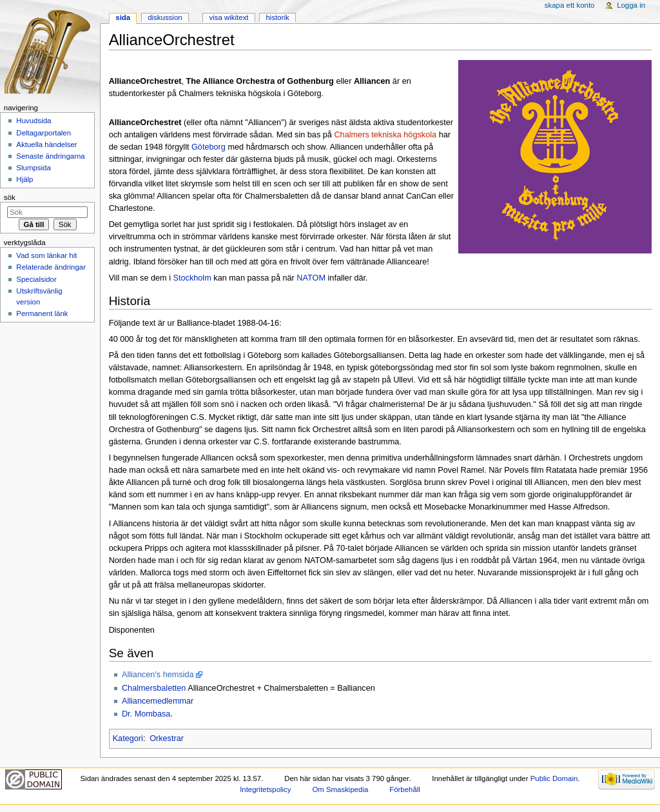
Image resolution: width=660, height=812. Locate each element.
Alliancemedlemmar (158, 701)
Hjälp (24, 179)
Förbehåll (405, 789)
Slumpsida (33, 168)
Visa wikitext (228, 17)
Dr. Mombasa (146, 714)
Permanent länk (42, 313)
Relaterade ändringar (51, 267)
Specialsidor (36, 279)
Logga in (631, 5)
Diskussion (165, 17)
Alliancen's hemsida (158, 675)
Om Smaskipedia (340, 789)
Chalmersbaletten (154, 688)
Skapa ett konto (570, 5)
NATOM (311, 278)
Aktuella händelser (46, 144)
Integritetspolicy (265, 789)
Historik (278, 17)
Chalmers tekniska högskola (385, 135)
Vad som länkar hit (46, 255)
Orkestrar (167, 738)
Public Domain (554, 778)
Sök (10, 197)
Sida (123, 17)
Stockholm (192, 278)
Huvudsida (34, 121)
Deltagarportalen (44, 133)
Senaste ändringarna (50, 156)
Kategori (128, 738)
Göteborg (209, 147)
